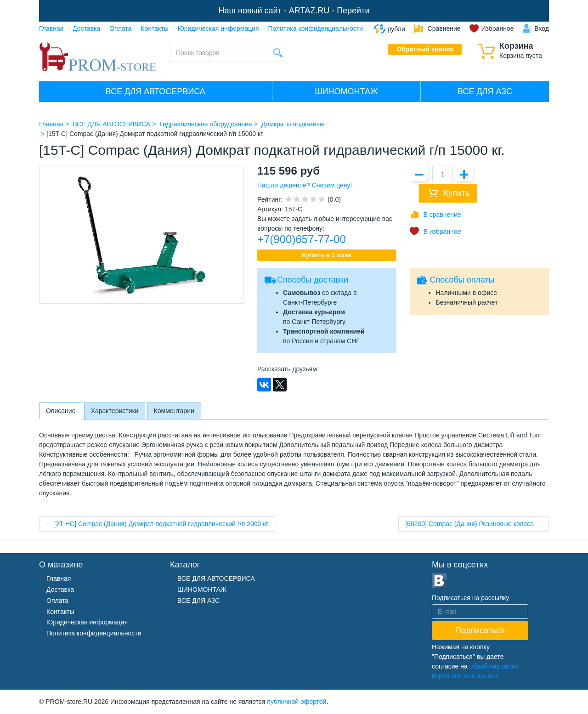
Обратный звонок (425, 49)
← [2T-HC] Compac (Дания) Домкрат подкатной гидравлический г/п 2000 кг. (158, 524)
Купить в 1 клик (327, 255)
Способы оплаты (462, 280)
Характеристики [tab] (115, 411)
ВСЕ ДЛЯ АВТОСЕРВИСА (155, 91)
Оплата (120, 28)
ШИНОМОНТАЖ (346, 91)
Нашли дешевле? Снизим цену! (305, 185)
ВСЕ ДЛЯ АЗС (485, 91)
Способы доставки (313, 280)
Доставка (86, 28)
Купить (456, 193)
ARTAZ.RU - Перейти (329, 11)
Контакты (154, 28)
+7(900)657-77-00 (302, 239)
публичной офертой (297, 702)
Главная (51, 28)
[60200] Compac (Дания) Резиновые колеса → (474, 524)
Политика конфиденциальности (316, 28)
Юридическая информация (218, 28)
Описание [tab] (61, 411)
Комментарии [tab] (174, 411)
